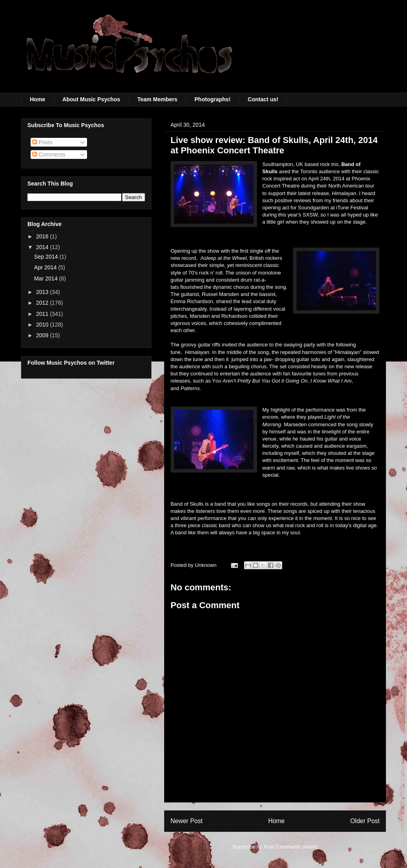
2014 (43, 247)
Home (38, 99)
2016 (43, 236)
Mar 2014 (47, 278)
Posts (42, 142)
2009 (43, 335)
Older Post (365, 821)
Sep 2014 (47, 257)
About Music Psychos (91, 99)
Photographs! (212, 99)
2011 (43, 314)
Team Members (157, 99)
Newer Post (187, 821)
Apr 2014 (46, 267)
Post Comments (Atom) (291, 847)
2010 (43, 325)
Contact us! (263, 99)
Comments (49, 155)
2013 (43, 292)
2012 (43, 303)
